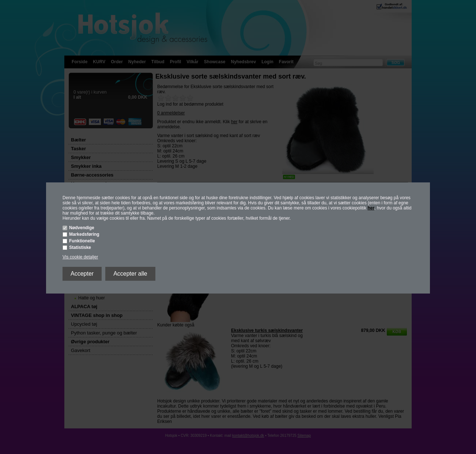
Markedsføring (84, 234)
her (371, 208)
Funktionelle (82, 241)
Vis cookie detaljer (80, 257)
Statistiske (80, 247)
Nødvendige (82, 228)
